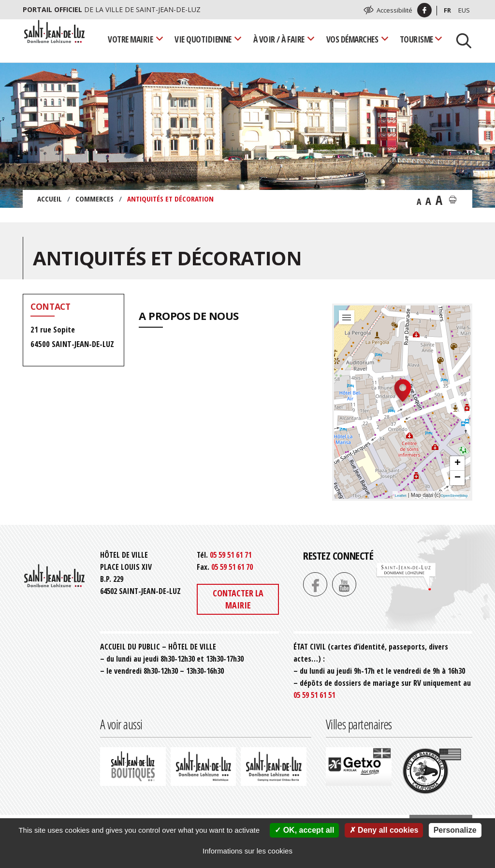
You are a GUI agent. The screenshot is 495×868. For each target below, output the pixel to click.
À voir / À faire (279, 39)
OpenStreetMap (454, 496)
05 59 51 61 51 (314, 695)
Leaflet (401, 496)
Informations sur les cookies (247, 851)
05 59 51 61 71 (231, 555)
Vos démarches (352, 39)
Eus (464, 10)
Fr (447, 10)
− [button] (458, 478)
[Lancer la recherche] (460, 40)
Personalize (455, 830)
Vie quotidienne (203, 39)
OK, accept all (304, 830)
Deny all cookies (384, 830)
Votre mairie (130, 39)
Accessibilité (394, 10)
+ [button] (458, 463)
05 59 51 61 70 (232, 567)
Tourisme (416, 39)
